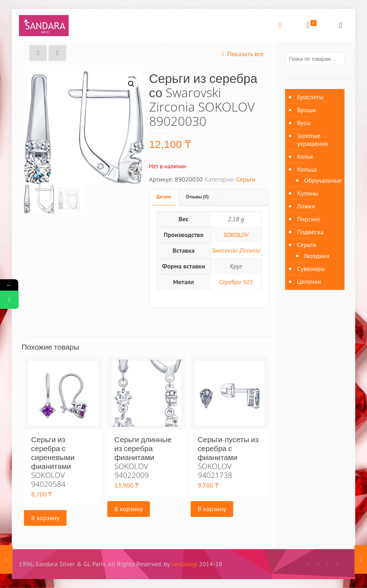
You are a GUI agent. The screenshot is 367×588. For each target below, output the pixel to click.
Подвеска (310, 232)
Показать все (241, 54)
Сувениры (311, 269)
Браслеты (310, 97)
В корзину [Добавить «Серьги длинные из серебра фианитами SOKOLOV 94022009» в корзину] (129, 509)
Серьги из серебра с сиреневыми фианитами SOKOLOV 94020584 (53, 462)
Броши (306, 110)
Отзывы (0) (197, 197)
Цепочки (309, 281)
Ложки (306, 206)
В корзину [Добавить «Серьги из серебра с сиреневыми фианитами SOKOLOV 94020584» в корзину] (45, 518)
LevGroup (184, 564)
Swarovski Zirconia (236, 250)
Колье (305, 156)
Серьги (246, 179)
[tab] (164, 197)
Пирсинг (309, 219)
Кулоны (307, 193)
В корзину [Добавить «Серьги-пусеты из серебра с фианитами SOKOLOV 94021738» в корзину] (212, 509)
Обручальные (321, 180)
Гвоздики (317, 256)
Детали (164, 197)
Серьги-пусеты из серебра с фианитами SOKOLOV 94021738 (228, 457)
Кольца (307, 169)
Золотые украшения (312, 140)
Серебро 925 (236, 282)
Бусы (304, 123)
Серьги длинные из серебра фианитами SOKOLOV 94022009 (143, 457)
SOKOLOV (236, 235)
